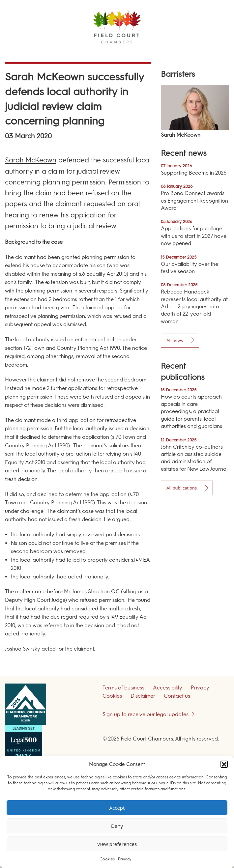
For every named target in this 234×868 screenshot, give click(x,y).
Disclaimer (143, 696)
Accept (117, 808)
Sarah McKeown (31, 160)
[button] (224, 764)
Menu (217, 53)
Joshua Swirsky (23, 649)
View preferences (117, 844)
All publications (182, 488)
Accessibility (168, 688)
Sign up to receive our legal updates (146, 714)
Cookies (107, 859)
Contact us (177, 696)
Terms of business (123, 688)
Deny (117, 826)
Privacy (125, 859)
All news (175, 340)
